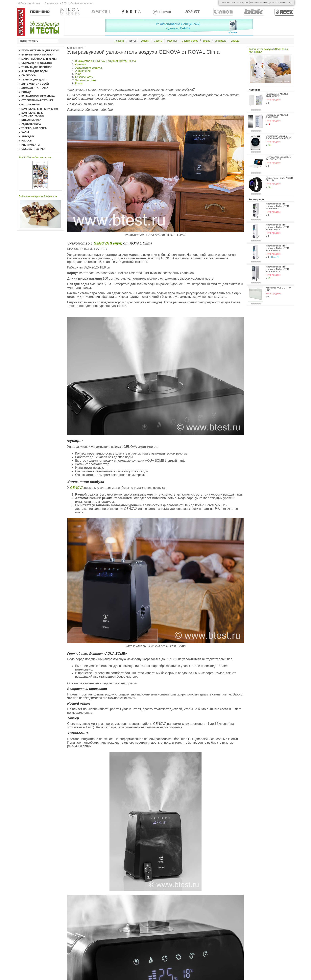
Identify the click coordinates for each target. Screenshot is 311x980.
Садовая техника (33, 149)
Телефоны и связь (34, 128)
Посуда (26, 92)
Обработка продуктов (37, 63)
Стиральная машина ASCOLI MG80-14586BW (278, 137)
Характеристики (85, 80)
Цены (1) (275, 257)
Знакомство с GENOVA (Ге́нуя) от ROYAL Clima (106, 61)
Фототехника (31, 105)
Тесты (81, 48)
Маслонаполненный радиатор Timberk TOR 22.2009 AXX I (277, 269)
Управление (83, 71)
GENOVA (77, 488)
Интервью (221, 41)
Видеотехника (31, 120)
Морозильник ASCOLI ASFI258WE (277, 116)
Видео (207, 41)
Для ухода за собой (35, 84)
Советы (158, 41)
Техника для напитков (37, 67)
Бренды (235, 41)
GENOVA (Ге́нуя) (108, 243)
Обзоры (145, 41)
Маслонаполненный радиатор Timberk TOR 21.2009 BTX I (277, 248)
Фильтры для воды (35, 71)
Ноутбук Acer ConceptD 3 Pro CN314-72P (278, 158)
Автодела (28, 137)
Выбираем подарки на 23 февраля (38, 196)
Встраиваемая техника (37, 55)
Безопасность (84, 77)
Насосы (27, 141)
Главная (71, 48)
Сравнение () (285, 2)
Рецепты (172, 41)
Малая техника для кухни (39, 59)
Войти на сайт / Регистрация (235, 2)
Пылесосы (29, 75)
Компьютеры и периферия (40, 109)
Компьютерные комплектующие (33, 114)
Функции (81, 64)
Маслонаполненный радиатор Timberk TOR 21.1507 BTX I (277, 227)
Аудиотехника (31, 124)
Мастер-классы (190, 41)
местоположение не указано (263, 2)
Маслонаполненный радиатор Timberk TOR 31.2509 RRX (277, 206)
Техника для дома (34, 80)
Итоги (79, 83)
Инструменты (31, 145)
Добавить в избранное (30, 3)
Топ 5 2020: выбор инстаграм (35, 158)
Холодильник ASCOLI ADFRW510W (277, 95)
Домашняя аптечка (35, 88)
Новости (119, 41)
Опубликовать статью (81, 3)
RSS (64, 3)
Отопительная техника (37, 100)
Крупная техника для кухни (40, 51)
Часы (25, 132)
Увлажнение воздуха (88, 68)
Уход (78, 74)
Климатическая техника (38, 96)
